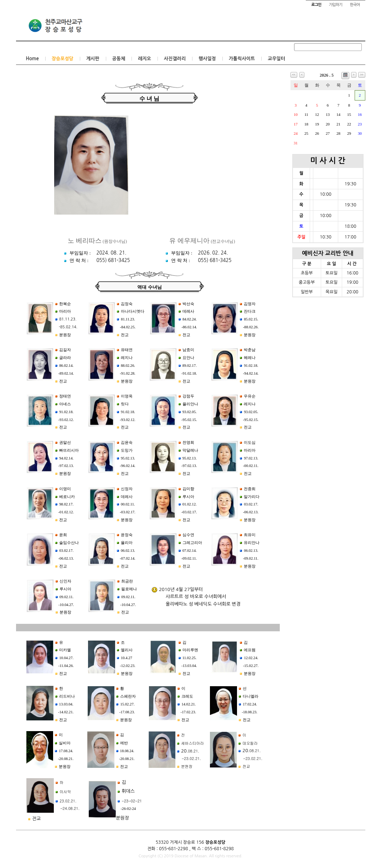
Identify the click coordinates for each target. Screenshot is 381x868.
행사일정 (207, 59)
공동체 (119, 59)
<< (294, 75)
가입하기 (336, 5)
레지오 (145, 59)
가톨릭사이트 (242, 59)
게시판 (93, 59)
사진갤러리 (175, 59)
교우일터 (276, 59)
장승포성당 (63, 59)
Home (32, 59)
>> (362, 75)
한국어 (355, 5)
